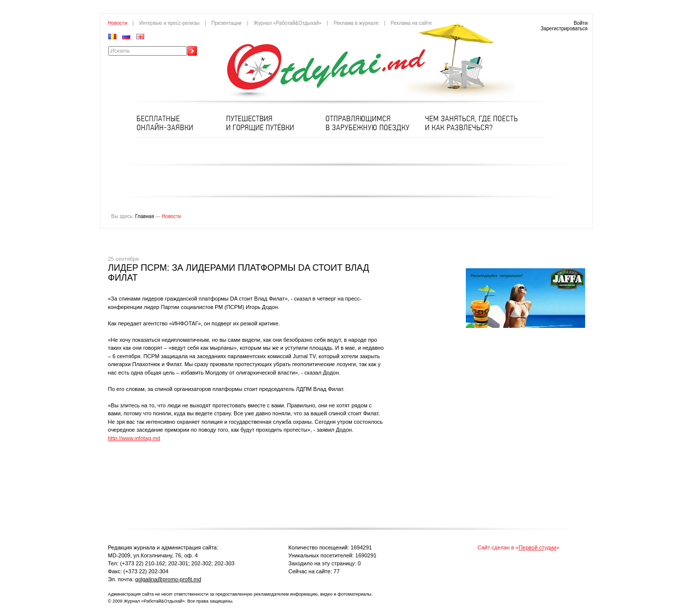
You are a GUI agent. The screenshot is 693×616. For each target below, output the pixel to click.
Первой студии (537, 547)
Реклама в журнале (356, 23)
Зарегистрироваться (564, 29)
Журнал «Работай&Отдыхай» (288, 23)
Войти (581, 23)
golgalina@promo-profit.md (168, 579)
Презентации (226, 23)
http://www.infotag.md (134, 438)
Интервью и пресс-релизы (169, 23)
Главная (145, 216)
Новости (118, 23)
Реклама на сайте (411, 23)
